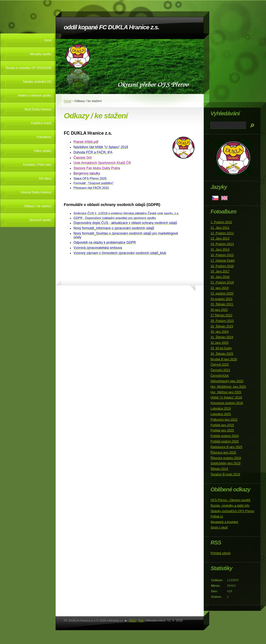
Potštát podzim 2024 (225, 436)
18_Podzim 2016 (222, 266)
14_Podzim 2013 (222, 244)
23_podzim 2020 (222, 293)
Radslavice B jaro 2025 (227, 447)
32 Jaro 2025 (220, 343)
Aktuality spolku (41, 54)
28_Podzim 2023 (222, 321)
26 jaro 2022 (219, 310)
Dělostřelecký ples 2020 (227, 381)
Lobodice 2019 (221, 408)
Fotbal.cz (217, 516)
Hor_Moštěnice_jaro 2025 (228, 387)
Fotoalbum (44, 137)
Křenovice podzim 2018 (227, 403)
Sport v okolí (219, 527)
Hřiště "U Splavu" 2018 (226, 397)
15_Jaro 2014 (220, 249)
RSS (132, 620)
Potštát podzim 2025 (225, 441)
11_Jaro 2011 (220, 228)
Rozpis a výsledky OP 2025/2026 (29, 68)
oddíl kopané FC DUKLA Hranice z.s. (112, 27)
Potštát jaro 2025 (222, 430)
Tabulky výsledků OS (37, 82)
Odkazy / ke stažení (38, 206)
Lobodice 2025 (221, 414)
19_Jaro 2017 (220, 271)
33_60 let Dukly (221, 348)
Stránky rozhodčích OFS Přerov (233, 511)
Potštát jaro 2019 (222, 425)
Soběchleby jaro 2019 (226, 463)
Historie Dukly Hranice (36, 192)
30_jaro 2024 (220, 332)
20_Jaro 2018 (220, 277)
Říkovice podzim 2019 (226, 458)
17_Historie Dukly (223, 260)
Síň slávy (45, 178)
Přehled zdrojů (221, 553)
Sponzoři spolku (40, 220)
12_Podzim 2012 (222, 233)
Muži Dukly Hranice (38, 109)
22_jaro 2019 (220, 288)
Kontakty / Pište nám (37, 165)
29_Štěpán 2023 (222, 326)
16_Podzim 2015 (222, 255)
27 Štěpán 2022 (222, 315)
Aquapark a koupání (224, 522)
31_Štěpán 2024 (222, 337)
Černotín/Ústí (220, 376)
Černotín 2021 (220, 370)
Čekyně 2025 (220, 364)
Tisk (141, 620)
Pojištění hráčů (41, 123)
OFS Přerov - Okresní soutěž (231, 500)
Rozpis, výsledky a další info (230, 505)
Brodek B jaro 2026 (224, 359)
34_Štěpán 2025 (222, 354)
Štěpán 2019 (219, 469)
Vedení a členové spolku (34, 95)
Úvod (48, 40)
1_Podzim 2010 (221, 222)
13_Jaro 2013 (220, 238)
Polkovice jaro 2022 (224, 419)
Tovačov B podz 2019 (225, 474)
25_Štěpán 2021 (222, 304)
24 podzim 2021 (222, 299)
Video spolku (43, 151)
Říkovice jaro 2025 (224, 452)
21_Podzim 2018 (222, 282)
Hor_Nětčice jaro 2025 (226, 392)
